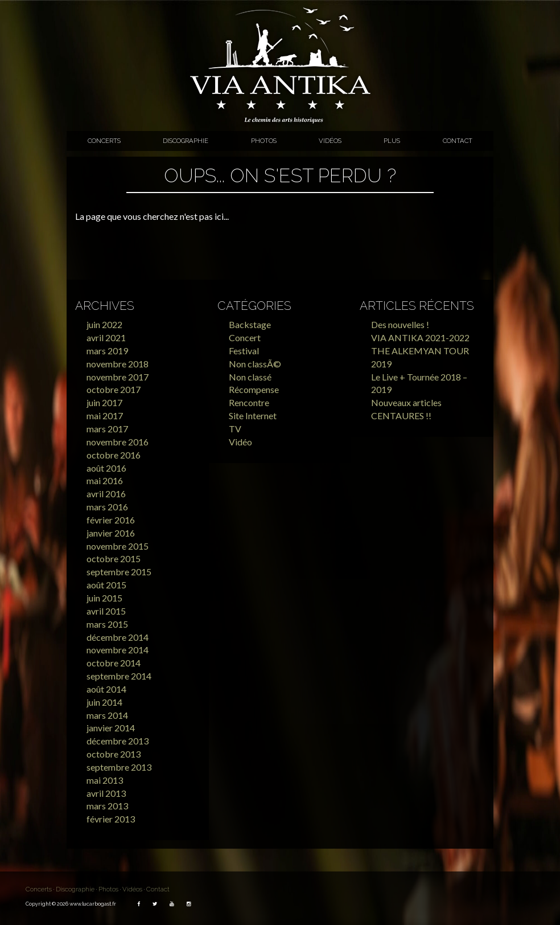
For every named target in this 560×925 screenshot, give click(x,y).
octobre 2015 (114, 558)
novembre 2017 (118, 377)
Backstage (250, 324)
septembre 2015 (119, 572)
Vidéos (330, 141)
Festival (244, 351)
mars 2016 (107, 507)
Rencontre (249, 402)
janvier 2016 (111, 533)
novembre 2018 (118, 364)
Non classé (250, 377)
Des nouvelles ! (400, 324)
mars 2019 (107, 351)
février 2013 (111, 819)
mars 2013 (107, 806)
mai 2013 (105, 780)
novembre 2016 (118, 442)
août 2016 (106, 468)
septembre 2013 (119, 767)
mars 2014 (107, 715)
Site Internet (253, 416)
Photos (264, 141)
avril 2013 (106, 793)
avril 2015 (106, 611)
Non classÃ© (255, 364)
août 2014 (106, 689)
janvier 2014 (111, 728)
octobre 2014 (114, 663)
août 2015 (106, 585)
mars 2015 (107, 624)
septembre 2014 (119, 676)
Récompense (254, 389)
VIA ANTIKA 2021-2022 (420, 337)
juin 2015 (104, 598)
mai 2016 (105, 480)
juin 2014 (104, 702)
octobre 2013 (114, 754)
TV (235, 429)
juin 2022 (104, 324)
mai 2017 (105, 416)
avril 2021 (106, 337)
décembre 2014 (118, 637)
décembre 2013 (118, 741)
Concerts (104, 141)
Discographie (186, 141)
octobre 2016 (114, 455)
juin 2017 (104, 402)
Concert (245, 337)
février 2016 (111, 520)
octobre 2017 (114, 389)
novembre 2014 (118, 650)
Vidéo (240, 442)
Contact (458, 141)
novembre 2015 (118, 546)
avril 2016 (106, 494)
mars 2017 (107, 429)
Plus (392, 141)
